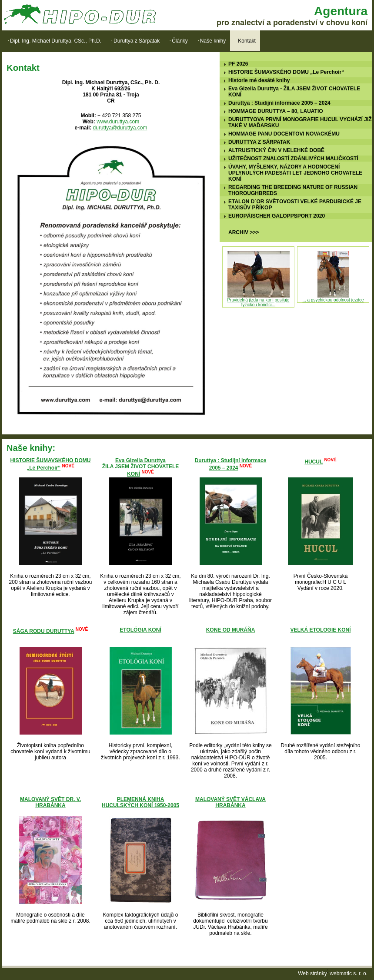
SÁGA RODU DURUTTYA (44, 631)
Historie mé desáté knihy (259, 80)
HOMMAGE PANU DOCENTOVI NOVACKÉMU (284, 134)
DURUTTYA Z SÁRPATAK (259, 142)
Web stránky (312, 973)
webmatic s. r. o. (349, 973)
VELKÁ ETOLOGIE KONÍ (320, 630)
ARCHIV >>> (244, 232)
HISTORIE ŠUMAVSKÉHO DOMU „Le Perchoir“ (286, 72)
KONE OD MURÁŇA (231, 630)
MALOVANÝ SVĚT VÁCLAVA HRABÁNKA (230, 802)
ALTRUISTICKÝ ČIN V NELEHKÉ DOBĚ (276, 150)
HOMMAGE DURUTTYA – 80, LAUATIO (276, 111)
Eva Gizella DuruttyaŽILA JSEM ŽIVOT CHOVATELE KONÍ (140, 467)
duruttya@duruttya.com (120, 128)
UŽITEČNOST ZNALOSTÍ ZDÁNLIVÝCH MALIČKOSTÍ (293, 159)
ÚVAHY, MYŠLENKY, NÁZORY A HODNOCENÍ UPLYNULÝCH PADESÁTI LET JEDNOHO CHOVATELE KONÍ (295, 173)
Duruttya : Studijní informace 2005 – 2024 (279, 103)
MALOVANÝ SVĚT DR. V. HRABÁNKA (50, 802)
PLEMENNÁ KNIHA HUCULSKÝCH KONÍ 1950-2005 (140, 802)
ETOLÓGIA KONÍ (140, 630)
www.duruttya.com (118, 122)
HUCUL (314, 462)
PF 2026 (238, 64)
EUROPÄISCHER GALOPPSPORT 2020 (277, 216)
